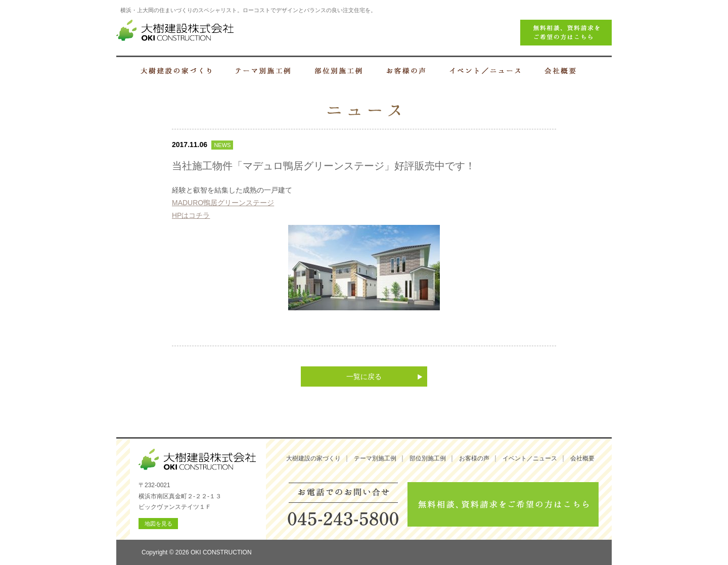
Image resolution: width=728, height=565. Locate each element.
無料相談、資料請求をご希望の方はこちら (503, 504)
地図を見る (158, 524)
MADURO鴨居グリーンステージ (223, 203)
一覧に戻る (364, 376)
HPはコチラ (191, 215)
